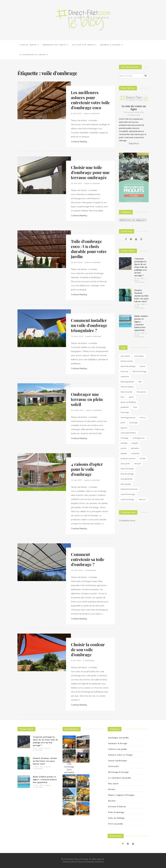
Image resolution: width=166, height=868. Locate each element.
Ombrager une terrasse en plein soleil (87, 399)
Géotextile (113, 766)
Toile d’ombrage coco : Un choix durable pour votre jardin (89, 249)
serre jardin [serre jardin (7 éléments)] (125, 464)
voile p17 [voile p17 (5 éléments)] (142, 499)
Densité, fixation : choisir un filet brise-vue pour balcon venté (141, 296)
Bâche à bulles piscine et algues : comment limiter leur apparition (45, 779)
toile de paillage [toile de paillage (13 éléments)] (127, 474)
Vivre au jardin (29, 45)
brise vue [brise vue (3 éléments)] (124, 371)
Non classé (113, 784)
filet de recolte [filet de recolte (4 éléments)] (126, 392)
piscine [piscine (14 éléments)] (124, 448)
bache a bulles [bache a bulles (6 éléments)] (127, 361)
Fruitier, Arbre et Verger (120, 755)
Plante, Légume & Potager (121, 795)
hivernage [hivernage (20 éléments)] (125, 412)
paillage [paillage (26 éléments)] (124, 443)
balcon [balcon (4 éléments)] (143, 366)
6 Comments (90, 570)
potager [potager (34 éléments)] (124, 453)
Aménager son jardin (55, 45)
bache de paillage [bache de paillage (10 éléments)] (128, 366)
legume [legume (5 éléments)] (124, 428)
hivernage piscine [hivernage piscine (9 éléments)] (128, 418)
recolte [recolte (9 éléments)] (142, 458)
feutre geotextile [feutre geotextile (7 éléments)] (127, 382)
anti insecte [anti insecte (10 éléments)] (125, 356)
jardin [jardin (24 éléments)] (123, 423)
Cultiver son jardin (84, 45)
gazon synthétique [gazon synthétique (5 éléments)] (128, 402)
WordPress (99, 862)
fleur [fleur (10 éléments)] (123, 397)
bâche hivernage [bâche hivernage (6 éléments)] (139, 371)
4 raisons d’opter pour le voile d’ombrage (87, 469)
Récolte (112, 801)
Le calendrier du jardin (34, 55)
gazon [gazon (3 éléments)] (131, 397)
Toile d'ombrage (116, 812)
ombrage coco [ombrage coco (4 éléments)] (139, 438)
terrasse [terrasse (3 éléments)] (138, 464)
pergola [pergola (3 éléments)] (135, 443)
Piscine (112, 789)
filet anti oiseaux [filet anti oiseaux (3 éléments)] (127, 387)
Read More (134, 144)
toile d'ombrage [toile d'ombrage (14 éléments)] (127, 469)
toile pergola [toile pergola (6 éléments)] (126, 484)
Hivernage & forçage (118, 772)
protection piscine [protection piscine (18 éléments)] (128, 458)
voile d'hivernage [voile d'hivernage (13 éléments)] (128, 494)
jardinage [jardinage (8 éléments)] (134, 423)
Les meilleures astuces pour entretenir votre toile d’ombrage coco (90, 100)
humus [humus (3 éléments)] (143, 418)
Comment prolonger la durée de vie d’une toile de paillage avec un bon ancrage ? (141, 267)
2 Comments (89, 661)
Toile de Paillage (116, 818)
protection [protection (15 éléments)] (136, 453)
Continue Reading (79, 142)
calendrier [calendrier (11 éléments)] (125, 377)
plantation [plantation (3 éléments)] (135, 448)
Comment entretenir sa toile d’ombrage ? (88, 559)
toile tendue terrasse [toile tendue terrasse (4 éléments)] (129, 489)
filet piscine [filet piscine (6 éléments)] (141, 392)
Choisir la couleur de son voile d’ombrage (88, 650)
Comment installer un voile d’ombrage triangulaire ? (89, 325)
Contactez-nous (127, 521)
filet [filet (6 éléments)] (140, 382)
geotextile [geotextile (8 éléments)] (125, 407)
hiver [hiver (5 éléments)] (135, 407)
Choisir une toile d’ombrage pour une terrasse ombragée (90, 172)
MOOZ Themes (78, 862)
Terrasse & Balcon (117, 807)
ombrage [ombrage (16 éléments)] (124, 438)
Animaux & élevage (111, 45)
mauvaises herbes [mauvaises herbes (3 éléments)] (128, 433)
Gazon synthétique (118, 761)
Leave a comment (92, 114)
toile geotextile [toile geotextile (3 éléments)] (127, 479)
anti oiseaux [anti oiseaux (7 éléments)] (139, 356)
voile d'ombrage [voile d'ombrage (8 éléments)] (127, 499)
